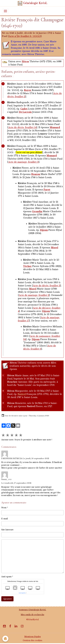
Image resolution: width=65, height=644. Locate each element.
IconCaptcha (22, 593)
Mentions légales (33, 637)
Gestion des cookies (32, 640)
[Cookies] (5, 639)
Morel (33, 289)
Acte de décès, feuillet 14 (22, 127)
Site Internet (7, 530)
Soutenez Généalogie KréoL (32, 610)
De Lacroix (25, 112)
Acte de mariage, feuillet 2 (34, 295)
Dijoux (46, 311)
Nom (4, 508)
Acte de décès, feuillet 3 (46, 286)
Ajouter (7, 599)
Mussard (55, 127)
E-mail (5, 519)
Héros (25, 61)
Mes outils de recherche (32, 615)
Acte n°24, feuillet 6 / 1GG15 (25, 36)
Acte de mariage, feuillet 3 (23, 162)
